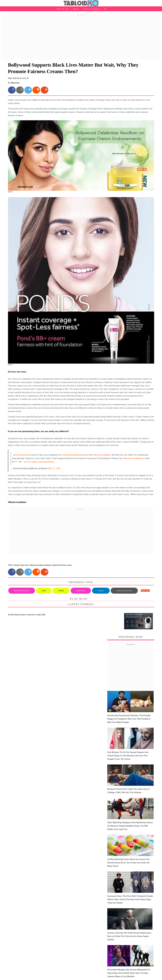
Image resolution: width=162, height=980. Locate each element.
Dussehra (101, 591)
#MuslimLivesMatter (132, 458)
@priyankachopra (22, 455)
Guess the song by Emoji (124, 591)
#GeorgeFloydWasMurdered (75, 455)
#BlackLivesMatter (102, 455)
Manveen (15, 83)
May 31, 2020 (54, 468)
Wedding (61, 591)
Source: (10, 192)
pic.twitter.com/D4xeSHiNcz (41, 462)
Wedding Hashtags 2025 (22, 591)
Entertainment (92, 9)
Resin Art (63, 9)
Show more (145, 591)
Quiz (76, 9)
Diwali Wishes (81, 591)
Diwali (44, 591)
